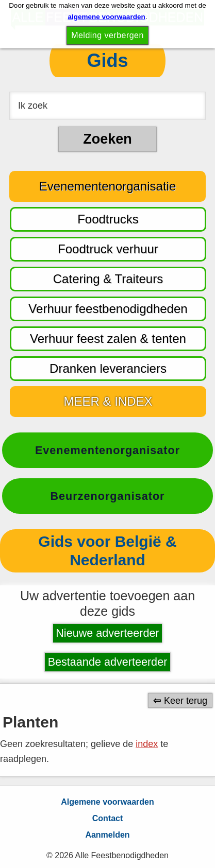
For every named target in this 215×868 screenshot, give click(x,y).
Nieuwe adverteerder (107, 633)
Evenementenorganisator (107, 450)
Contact (108, 818)
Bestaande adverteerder (108, 662)
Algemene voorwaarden (107, 802)
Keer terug (186, 700)
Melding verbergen (107, 35)
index (147, 744)
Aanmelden (107, 835)
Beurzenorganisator (108, 496)
